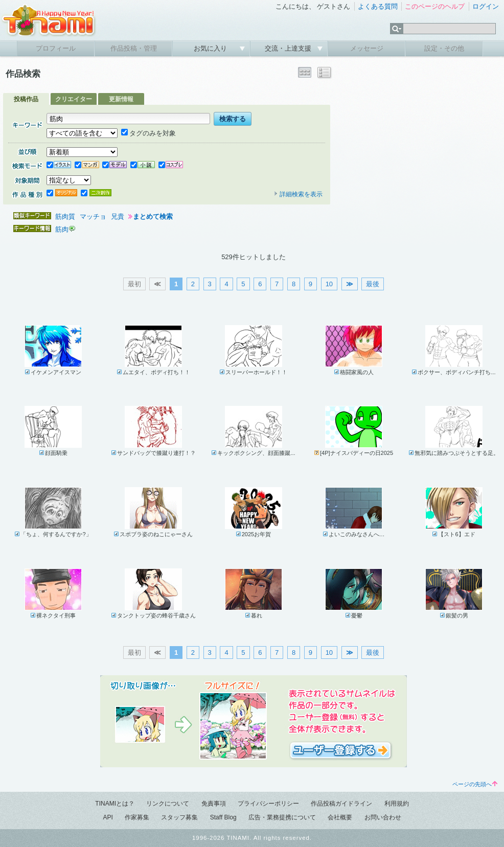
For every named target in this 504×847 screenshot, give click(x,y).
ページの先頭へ (475, 784)
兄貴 (118, 216)
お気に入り (211, 48)
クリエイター (74, 99)
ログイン (486, 6)
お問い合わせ (383, 817)
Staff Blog (223, 817)
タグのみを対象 (148, 133)
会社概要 (340, 817)
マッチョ (93, 216)
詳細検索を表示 (298, 194)
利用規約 (397, 804)
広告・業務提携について (282, 817)
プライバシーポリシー (268, 804)
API (108, 817)
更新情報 (121, 99)
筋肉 (62, 229)
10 (329, 284)
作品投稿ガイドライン (341, 804)
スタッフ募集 (179, 817)
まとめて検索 (153, 216)
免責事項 (214, 804)
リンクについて (168, 804)
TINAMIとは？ (115, 804)
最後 (373, 284)
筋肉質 (65, 216)
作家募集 (137, 817)
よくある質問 (378, 6)
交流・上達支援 (289, 48)
